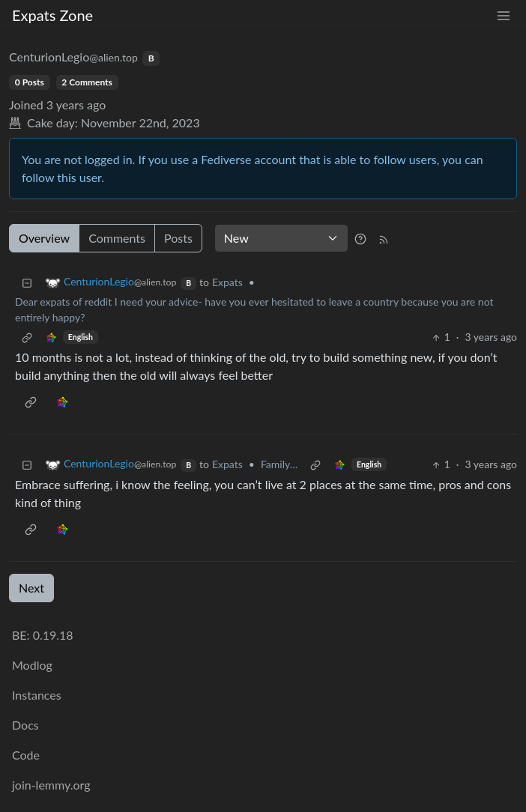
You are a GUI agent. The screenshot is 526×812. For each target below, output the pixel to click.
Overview (44, 238)
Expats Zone (52, 15)
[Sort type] (281, 238)
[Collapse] (27, 282)
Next (31, 588)
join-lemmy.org (51, 785)
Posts (178, 238)
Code (26, 755)
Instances (37, 695)
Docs (25, 725)
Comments (117, 238)
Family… (279, 464)
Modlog (32, 665)
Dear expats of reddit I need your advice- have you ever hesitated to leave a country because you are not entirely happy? (254, 309)
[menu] (504, 15)
